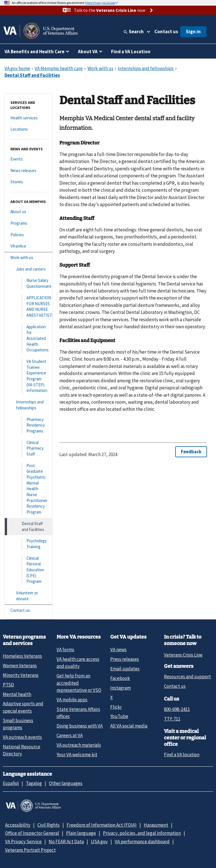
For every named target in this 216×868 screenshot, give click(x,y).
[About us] (29, 212)
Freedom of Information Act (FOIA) (102, 825)
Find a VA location (182, 755)
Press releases (125, 659)
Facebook (120, 678)
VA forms (65, 650)
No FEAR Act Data (66, 842)
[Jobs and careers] (29, 269)
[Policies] (29, 235)
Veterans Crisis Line (183, 655)
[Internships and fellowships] (29, 405)
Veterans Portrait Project (30, 850)
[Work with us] (29, 258)
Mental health (17, 694)
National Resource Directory (22, 750)
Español (11, 783)
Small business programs (18, 724)
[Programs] (29, 223)
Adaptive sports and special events (23, 707)
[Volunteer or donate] (29, 596)
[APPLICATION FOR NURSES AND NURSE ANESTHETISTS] (29, 307)
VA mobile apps (72, 700)
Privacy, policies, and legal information (142, 833)
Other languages (66, 783)
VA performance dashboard (142, 842)
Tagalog (34, 783)
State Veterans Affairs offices (78, 713)
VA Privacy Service (23, 842)
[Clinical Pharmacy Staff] (29, 448)
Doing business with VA (80, 726)
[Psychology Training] (29, 544)
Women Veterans (20, 666)
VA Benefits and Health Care (34, 52)
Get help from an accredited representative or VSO (79, 683)
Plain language (81, 833)
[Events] (29, 159)
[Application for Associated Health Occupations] (29, 339)
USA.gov (99, 842)
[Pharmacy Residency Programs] (29, 425)
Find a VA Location (131, 52)
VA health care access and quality (78, 663)
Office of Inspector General (32, 833)
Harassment (156, 825)
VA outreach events (22, 737)
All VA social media (129, 726)
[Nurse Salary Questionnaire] (29, 283)
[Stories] (29, 182)
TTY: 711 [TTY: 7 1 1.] (172, 719)
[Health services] (29, 118)
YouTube (119, 716)
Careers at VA (70, 735)
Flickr (116, 707)
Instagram (121, 688)
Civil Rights (49, 825)
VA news (118, 650)
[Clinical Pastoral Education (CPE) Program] (29, 570)
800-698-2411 (177, 709)
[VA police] (29, 246)
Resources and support (187, 677)
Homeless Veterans (22, 656)
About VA (88, 52)
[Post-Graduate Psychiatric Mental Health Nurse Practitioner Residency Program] (29, 489)
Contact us (166, 32)
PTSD (8, 685)
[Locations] (29, 129)
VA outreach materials (79, 745)
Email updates (125, 669)
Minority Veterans (21, 675)
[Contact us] (29, 611)
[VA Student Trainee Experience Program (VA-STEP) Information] (29, 376)
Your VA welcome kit (77, 755)
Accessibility (18, 825)
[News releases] (29, 171)
